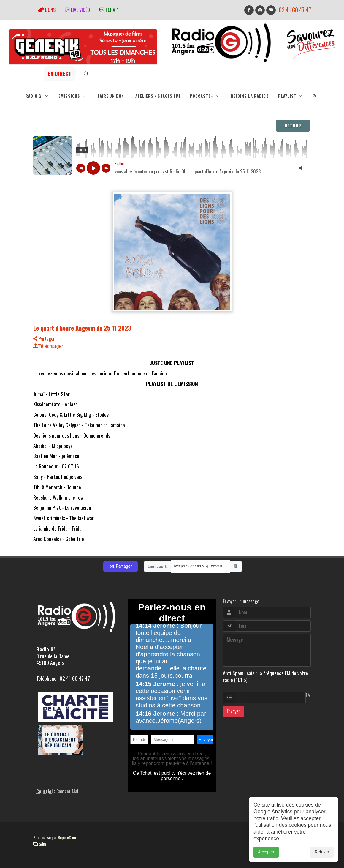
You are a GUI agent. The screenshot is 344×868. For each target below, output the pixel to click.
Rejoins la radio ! (250, 96)
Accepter (266, 852)
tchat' (109, 10)
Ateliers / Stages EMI (158, 96)
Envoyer (233, 711)
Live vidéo (77, 10)
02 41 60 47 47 (295, 10)
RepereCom (67, 837)
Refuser (322, 852)
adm (40, 844)
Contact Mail (68, 791)
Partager (44, 339)
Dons (47, 10)
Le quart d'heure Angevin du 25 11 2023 (82, 328)
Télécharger (48, 346)
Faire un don (111, 96)
